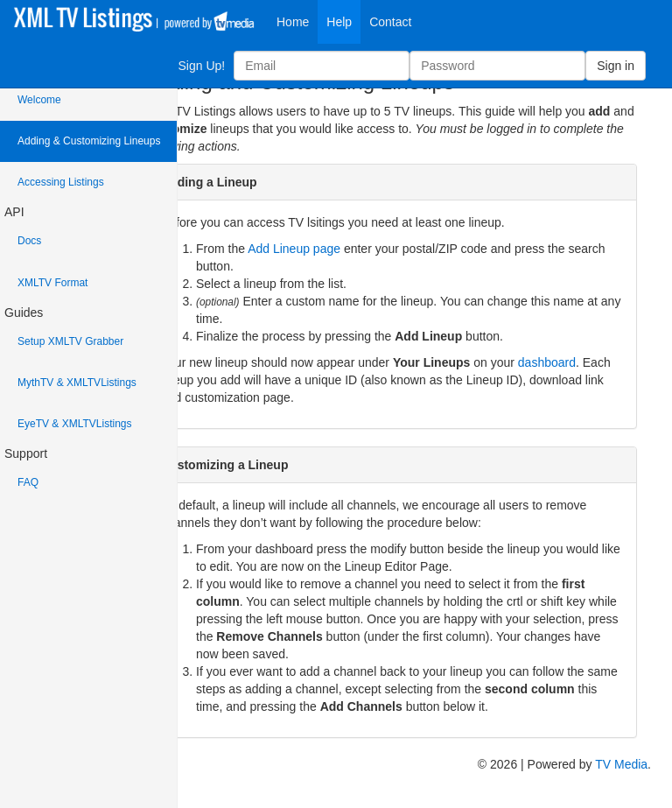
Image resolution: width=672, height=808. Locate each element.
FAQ (28, 482)
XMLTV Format (52, 283)
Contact (390, 22)
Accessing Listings (61, 182)
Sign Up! (201, 66)
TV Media (621, 764)
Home (293, 22)
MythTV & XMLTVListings (77, 383)
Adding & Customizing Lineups (89, 141)
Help (339, 22)
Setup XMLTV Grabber (70, 341)
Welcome (39, 100)
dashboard (547, 362)
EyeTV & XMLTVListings (75, 424)
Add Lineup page (294, 249)
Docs (29, 241)
